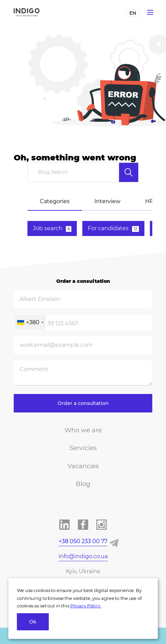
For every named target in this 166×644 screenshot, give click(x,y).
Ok (33, 622)
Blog (83, 484)
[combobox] (30, 322)
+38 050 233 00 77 (83, 541)
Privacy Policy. (86, 606)
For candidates (113, 228)
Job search (52, 228)
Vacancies (83, 466)
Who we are (83, 430)
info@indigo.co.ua (83, 556)
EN (133, 13)
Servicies (83, 448)
